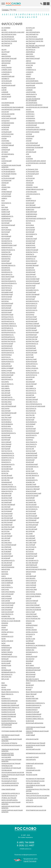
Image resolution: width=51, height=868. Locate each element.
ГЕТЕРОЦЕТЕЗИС (7, 727)
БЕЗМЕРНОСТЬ (31, 259)
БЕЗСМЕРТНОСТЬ (7, 397)
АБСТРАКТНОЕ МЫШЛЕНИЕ (34, 39)
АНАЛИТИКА (5, 105)
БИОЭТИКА (5, 574)
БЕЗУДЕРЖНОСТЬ (7, 431)
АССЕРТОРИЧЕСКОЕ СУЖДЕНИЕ (36, 163)
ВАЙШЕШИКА (6, 645)
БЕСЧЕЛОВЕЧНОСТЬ (32, 561)
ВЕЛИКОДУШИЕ (6, 665)
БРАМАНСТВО (30, 621)
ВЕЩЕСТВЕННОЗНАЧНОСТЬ (10, 692)
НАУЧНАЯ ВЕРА (6, 757)
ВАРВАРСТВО (30, 650)
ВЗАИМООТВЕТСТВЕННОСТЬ (10, 708)
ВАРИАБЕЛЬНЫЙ (7, 654)
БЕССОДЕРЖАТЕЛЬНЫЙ (9, 545)
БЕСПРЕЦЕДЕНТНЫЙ (32, 522)
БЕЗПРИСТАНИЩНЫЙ (8, 339)
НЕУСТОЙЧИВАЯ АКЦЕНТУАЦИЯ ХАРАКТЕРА (11, 760)
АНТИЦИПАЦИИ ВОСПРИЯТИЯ (36, 130)
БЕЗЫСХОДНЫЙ (31, 491)
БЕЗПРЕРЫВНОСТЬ (7, 328)
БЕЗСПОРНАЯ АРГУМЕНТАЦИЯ (36, 406)
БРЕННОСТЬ (30, 628)
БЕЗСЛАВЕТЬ (5, 386)
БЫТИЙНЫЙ (30, 641)
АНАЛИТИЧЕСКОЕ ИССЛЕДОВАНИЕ (37, 107)
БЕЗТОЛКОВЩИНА (7, 424)
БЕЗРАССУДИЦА (31, 366)
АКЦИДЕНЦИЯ (30, 85)
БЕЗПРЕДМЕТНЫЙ (32, 321)
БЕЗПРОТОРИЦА (7, 355)
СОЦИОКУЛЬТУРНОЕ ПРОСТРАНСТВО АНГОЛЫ (38, 790)
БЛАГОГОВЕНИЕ (31, 583)
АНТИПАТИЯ (5, 127)
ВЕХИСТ (28, 683)
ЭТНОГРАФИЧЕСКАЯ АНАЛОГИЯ (36, 810)
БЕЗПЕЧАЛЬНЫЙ (7, 297)
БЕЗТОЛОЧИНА (6, 426)
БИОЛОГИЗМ (6, 569)
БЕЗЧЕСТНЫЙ (30, 471)
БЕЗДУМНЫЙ (30, 232)
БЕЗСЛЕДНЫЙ (6, 393)
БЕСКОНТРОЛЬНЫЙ (32, 496)
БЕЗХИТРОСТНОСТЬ (8, 458)
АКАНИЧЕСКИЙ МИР (8, 76)
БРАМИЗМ (5, 623)
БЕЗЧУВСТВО (5, 480)
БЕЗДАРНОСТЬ (31, 221)
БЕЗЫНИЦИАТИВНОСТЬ (9, 487)
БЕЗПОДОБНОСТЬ (32, 303)
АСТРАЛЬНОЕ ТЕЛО (32, 169)
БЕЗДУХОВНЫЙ (6, 236)
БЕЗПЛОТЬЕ (5, 301)
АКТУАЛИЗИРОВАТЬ (32, 81)
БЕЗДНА (28, 223)
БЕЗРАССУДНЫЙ (7, 371)
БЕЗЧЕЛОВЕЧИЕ (6, 467)
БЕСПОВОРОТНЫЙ (7, 509)
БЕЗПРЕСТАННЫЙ (31, 330)
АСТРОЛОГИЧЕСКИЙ (8, 178)
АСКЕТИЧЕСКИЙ (6, 161)
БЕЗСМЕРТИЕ (30, 395)
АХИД (28, 196)
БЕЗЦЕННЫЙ (30, 462)
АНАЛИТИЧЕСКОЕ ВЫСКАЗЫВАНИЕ (12, 107)
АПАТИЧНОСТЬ (6, 136)
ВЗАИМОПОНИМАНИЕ (9, 714)
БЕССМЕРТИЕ (6, 540)
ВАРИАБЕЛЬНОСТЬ (32, 652)
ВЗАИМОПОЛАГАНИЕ (8, 712)
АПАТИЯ (4, 139)
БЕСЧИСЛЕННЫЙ (7, 563)
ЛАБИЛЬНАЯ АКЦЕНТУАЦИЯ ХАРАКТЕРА (10, 750)
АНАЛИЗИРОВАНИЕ (8, 103)
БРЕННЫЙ (5, 630)
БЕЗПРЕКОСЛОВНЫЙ (32, 324)
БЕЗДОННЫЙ (6, 232)
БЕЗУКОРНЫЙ (6, 435)
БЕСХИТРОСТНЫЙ (32, 556)
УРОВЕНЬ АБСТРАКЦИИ (9, 798)
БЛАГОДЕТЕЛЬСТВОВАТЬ (34, 594)
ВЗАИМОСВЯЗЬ (6, 719)
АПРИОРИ (5, 147)
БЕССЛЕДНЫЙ (6, 538)
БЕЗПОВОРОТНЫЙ (7, 303)
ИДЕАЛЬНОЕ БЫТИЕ (32, 739)
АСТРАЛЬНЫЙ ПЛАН (32, 172)
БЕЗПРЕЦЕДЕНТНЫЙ (32, 332)
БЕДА (3, 205)
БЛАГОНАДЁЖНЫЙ (32, 601)
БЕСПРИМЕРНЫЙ (7, 525)
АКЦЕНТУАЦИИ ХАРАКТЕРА (34, 83)
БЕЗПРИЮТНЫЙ (31, 348)
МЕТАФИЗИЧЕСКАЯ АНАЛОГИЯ (36, 753)
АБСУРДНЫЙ (5, 52)
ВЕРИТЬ (4, 668)
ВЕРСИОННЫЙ (31, 677)
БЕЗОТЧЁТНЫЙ (31, 288)
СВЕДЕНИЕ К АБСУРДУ (33, 783)
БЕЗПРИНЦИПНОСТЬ (8, 337)
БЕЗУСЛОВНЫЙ (6, 442)
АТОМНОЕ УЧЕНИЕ (32, 187)
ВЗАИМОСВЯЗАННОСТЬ (34, 716)
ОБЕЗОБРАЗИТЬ (31, 760)
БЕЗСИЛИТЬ (5, 382)
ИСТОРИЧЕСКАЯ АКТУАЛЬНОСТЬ (12, 745)
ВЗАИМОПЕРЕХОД (32, 710)
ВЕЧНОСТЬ (29, 687)
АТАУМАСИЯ (30, 183)
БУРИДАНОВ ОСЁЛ (7, 636)
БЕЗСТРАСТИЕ (30, 415)
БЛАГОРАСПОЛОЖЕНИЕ (34, 610)
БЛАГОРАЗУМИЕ (7, 610)
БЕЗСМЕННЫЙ (6, 395)
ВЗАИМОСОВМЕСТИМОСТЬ (35, 719)
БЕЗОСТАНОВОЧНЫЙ (33, 279)
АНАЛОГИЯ (5, 112)
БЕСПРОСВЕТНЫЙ (32, 529)
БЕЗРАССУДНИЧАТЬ (32, 368)
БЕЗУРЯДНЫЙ (6, 440)
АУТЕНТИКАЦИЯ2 (31, 192)
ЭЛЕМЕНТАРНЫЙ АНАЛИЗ (34, 806)
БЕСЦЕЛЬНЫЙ (6, 558)
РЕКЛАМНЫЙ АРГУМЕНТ (9, 781)
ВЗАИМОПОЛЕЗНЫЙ (32, 712)
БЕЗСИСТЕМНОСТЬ (7, 384)
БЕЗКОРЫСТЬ (30, 254)
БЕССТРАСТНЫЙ (6, 549)
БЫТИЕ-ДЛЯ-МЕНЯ (7, 641)
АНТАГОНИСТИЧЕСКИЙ (9, 118)
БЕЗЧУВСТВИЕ (30, 478)
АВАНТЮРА (29, 54)
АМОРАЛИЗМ (6, 94)
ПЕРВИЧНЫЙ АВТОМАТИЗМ (35, 764)
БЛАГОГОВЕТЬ (6, 585)
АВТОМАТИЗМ (6, 63)
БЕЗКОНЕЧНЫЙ (31, 248)
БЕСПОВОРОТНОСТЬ (32, 507)
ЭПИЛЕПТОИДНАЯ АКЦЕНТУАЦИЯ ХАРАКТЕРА (12, 811)
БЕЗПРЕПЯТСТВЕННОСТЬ (9, 326)
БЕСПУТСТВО (5, 531)
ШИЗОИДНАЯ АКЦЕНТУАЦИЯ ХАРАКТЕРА (11, 807)
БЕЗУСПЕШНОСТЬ (32, 442)
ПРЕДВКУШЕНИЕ (7, 770)
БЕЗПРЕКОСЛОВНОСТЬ (9, 324)
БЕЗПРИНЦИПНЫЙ (32, 337)
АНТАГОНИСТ (30, 116)
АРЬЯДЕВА (5, 156)
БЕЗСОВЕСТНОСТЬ (32, 402)
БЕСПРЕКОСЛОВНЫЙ (32, 518)
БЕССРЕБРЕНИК (6, 547)
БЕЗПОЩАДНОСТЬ (7, 317)
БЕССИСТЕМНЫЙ (7, 536)
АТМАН (4, 185)
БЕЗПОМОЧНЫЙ (31, 308)
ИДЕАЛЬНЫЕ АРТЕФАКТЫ (9, 743)
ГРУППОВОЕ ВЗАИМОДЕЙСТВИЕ (12, 731)
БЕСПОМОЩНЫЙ (7, 514)
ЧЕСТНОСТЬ (30, 802)
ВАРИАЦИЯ (5, 659)
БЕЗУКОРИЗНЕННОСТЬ (9, 433)
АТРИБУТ (4, 189)
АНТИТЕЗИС (5, 130)
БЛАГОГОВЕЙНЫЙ (7, 583)
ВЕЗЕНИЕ (29, 663)
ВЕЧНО (4, 687)
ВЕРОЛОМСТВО (6, 677)
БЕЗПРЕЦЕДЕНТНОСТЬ (8, 332)
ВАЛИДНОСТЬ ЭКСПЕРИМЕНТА (36, 645)
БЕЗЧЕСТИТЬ (5, 471)
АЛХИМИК (29, 90)
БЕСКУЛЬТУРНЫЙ (7, 500)
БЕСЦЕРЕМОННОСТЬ (8, 561)
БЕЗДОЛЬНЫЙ (30, 230)
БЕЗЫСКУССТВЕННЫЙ (33, 489)
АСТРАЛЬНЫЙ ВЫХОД (8, 172)
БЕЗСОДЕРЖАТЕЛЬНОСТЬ (34, 404)
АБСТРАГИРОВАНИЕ (8, 37)
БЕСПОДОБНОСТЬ (32, 509)
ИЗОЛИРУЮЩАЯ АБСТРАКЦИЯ (36, 743)
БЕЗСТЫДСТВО (31, 417)
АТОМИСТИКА (6, 187)
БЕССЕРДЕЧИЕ (30, 531)
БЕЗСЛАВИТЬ (5, 388)
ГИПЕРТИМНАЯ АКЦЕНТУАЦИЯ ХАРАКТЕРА (36, 728)
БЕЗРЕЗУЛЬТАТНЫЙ (7, 375)
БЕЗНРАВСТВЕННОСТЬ (8, 265)
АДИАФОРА (30, 72)
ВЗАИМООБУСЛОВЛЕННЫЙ (10, 705)
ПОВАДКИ (29, 766)
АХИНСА (29, 198)
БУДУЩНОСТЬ (30, 634)
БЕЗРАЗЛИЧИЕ (6, 364)
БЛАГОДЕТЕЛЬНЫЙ (7, 594)
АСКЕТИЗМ (29, 159)
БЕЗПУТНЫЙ (30, 357)
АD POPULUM (30, 28)
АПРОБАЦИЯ (30, 150)
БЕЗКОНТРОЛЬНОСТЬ (8, 250)
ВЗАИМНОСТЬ (6, 699)
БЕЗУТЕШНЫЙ (6, 449)
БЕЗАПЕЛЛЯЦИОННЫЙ (33, 207)
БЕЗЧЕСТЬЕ (5, 473)
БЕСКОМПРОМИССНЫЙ (34, 493)
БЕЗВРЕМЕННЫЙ (31, 216)
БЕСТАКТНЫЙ (30, 549)
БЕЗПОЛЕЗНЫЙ (6, 308)
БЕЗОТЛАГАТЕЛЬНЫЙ (32, 281)
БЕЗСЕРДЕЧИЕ (30, 377)
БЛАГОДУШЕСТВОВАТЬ (33, 596)
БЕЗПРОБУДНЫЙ (31, 350)
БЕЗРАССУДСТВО (31, 371)
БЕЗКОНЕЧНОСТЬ (7, 248)
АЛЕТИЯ (4, 90)
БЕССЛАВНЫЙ (30, 536)
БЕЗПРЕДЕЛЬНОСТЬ (8, 319)
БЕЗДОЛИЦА (30, 225)
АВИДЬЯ (29, 61)
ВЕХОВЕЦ (4, 685)
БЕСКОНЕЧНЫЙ (6, 496)
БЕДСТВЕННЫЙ (31, 205)
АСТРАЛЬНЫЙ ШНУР (32, 174)
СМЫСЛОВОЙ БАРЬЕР (8, 789)
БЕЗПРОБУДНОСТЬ (7, 350)
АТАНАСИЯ (29, 181)
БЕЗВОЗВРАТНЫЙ (31, 212)
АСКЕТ (3, 159)
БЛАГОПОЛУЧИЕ (31, 603)
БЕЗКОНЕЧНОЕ (31, 245)
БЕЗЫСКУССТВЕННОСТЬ (9, 489)
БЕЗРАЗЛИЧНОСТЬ (32, 364)
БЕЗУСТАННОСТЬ (31, 444)
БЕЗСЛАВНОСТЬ (31, 388)
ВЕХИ (3, 683)
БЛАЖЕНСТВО (6, 616)
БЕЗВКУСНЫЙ (6, 212)
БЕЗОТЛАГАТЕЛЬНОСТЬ (9, 281)
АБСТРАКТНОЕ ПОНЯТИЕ (9, 41)
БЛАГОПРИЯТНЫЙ (7, 607)
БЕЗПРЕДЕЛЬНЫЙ (31, 319)
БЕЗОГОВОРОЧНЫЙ (8, 277)
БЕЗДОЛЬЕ (5, 227)
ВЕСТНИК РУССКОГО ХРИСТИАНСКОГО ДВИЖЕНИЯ (35, 680)
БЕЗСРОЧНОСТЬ (31, 413)
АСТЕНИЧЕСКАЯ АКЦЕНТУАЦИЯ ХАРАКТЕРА (11, 166)
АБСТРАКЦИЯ (6, 46)
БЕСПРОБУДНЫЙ (7, 529)
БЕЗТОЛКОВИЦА (7, 422)
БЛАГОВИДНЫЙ (31, 576)
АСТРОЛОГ (29, 176)
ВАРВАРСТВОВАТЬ (7, 652)
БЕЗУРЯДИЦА (30, 438)
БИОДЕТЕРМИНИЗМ (8, 567)
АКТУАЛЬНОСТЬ (6, 83)
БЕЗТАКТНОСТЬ (6, 420)
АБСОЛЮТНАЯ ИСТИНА (9, 34)
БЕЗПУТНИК (30, 355)
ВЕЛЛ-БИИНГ (30, 665)
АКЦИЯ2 (4, 88)
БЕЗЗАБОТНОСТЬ (7, 241)
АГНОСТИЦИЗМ (7, 67)
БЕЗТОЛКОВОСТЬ (31, 422)
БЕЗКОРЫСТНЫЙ (7, 254)
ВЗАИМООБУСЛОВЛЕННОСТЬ (35, 703)
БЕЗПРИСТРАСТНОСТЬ (8, 341)
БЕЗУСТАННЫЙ (6, 446)
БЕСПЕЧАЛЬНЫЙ (31, 505)
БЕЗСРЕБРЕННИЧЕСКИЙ (9, 413)
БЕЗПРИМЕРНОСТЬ (7, 335)
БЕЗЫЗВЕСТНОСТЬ (7, 484)
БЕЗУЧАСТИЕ (30, 449)
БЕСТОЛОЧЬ (30, 552)
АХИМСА (4, 198)
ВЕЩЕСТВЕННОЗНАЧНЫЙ (34, 692)
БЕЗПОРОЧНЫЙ (6, 312)
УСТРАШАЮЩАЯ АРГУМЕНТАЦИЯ (36, 798)
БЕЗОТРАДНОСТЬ (7, 286)
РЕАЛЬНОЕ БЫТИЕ (32, 775)
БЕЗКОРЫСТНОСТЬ (32, 252)
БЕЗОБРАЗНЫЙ (31, 272)
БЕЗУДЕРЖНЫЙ (31, 431)
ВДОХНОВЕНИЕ (6, 661)
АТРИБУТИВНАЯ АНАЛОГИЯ (35, 189)
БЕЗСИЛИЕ (29, 379)
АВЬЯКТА (4, 65)
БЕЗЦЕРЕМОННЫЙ (32, 464)
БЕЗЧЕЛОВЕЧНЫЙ (7, 469)
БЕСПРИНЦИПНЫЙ (32, 525)
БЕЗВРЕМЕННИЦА (32, 214)
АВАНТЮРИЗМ (6, 56)
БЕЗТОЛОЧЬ (30, 426)
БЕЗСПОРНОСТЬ (31, 409)
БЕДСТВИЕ (5, 207)
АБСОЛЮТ (29, 30)
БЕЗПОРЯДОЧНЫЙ (7, 315)
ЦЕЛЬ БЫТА (29, 800)
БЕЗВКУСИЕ (5, 210)
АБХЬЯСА (4, 54)
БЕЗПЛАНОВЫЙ (31, 297)
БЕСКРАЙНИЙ (30, 498)
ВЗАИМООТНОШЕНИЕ (33, 708)
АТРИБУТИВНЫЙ (7, 192)
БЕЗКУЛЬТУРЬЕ (6, 259)
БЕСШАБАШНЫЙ (7, 565)
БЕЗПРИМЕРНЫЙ (31, 335)
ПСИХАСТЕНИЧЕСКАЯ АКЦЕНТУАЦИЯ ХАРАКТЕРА (13, 776)
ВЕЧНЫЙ (29, 690)
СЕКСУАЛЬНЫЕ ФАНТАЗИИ (10, 785)
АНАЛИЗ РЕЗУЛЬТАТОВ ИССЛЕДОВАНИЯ (33, 100)
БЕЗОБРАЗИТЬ (6, 270)
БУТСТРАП (29, 636)
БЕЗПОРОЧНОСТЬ (32, 310)
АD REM (4, 30)
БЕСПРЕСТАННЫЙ (7, 522)
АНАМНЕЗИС (30, 112)
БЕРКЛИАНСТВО (7, 493)
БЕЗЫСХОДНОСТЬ (7, 491)
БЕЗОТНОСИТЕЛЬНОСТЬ (9, 283)
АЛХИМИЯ (5, 92)
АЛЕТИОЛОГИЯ (31, 88)
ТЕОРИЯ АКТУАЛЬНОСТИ (9, 796)
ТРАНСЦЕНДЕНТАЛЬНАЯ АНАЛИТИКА (38, 796)
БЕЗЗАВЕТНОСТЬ (7, 243)
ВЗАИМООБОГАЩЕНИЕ (9, 703)
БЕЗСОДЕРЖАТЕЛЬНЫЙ (9, 406)
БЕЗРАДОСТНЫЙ (31, 359)
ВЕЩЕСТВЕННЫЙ (31, 694)
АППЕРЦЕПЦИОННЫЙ (33, 145)
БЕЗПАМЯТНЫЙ (31, 292)
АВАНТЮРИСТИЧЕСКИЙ (9, 59)
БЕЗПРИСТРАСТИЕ (32, 339)
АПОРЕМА (29, 139)
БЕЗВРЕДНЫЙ (6, 214)
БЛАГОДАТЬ (5, 590)
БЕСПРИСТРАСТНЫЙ (8, 527)
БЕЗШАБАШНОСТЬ (32, 480)
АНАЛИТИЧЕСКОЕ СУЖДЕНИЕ (11, 110)
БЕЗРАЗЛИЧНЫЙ (7, 366)
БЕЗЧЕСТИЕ (29, 469)
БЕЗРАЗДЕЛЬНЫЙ (31, 362)
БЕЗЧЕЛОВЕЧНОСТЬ (32, 467)
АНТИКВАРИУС (31, 121)
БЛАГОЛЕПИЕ (6, 601)
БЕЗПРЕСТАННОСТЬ (8, 330)
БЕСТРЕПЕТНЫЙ (6, 554)
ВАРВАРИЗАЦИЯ (7, 648)
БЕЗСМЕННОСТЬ (31, 393)
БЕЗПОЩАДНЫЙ (31, 317)
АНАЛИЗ (4, 99)
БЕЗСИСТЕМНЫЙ (31, 384)
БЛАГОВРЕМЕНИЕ (7, 581)
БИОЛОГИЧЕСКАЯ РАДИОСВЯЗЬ (36, 569)
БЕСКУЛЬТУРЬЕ (30, 500)
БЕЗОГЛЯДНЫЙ (31, 274)
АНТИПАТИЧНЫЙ (31, 125)
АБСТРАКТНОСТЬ (7, 43)
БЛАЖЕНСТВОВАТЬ (32, 616)
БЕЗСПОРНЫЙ (6, 411)
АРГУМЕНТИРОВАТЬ (8, 154)
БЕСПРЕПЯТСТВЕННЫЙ (8, 520)
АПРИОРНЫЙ (6, 150)
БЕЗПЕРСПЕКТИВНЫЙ (33, 294)
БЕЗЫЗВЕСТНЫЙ (31, 484)
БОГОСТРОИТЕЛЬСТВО (33, 619)
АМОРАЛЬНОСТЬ (31, 94)
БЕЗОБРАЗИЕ (30, 268)
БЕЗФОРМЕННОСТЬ (8, 453)
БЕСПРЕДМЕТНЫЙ (7, 518)
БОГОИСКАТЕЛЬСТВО (8, 619)
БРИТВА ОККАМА (31, 630)
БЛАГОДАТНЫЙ (31, 587)
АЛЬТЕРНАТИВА (31, 92)
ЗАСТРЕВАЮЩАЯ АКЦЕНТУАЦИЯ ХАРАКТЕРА (12, 740)
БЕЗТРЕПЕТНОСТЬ (7, 429)
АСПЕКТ (4, 163)
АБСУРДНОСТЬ (31, 50)
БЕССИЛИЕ (29, 534)
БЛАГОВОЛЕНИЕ (7, 578)
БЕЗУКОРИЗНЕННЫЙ (32, 433)
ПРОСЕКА (29, 772)
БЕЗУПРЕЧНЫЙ (6, 438)
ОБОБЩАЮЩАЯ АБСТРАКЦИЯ (11, 764)
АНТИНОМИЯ (6, 125)
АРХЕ (27, 154)
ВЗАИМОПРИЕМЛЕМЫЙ (34, 714)
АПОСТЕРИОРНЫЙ (32, 143)
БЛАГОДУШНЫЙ (7, 598)
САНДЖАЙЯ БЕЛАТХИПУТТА (10, 783)
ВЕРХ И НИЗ (5, 679)
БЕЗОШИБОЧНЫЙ (7, 292)
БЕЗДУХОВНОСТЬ (31, 234)
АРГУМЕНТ (5, 152)
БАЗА (3, 201)
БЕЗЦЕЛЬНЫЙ (30, 460)
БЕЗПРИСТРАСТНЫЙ (32, 341)
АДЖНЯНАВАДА (7, 72)
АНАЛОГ (29, 110)
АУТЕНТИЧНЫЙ (6, 194)
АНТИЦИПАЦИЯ (6, 132)
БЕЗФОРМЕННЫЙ (31, 453)
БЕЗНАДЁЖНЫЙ (6, 263)
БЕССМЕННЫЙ (31, 538)
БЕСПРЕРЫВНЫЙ (31, 520)
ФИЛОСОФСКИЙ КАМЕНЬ (10, 800)
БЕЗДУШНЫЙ (6, 239)
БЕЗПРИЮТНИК (31, 346)
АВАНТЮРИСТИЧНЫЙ (33, 59)
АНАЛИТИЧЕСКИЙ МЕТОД (34, 105)
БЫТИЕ (4, 639)
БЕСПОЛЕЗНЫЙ (31, 511)
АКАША (28, 76)
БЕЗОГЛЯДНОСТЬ (7, 274)
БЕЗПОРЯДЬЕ (30, 315)
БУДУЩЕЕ (4, 634)
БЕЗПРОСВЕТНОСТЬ (8, 353)
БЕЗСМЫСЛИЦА (6, 402)
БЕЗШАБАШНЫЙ (7, 482)
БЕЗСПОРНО (5, 409)
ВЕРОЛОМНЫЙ (31, 674)
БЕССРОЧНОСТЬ (31, 547)
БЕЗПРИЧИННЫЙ (7, 346)
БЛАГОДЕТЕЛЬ (30, 592)
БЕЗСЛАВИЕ (30, 386)
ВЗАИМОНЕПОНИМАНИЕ (10, 701)
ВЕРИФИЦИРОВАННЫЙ (33, 670)
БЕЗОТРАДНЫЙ (31, 286)
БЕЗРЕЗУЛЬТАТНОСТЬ (32, 373)
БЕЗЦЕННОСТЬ (6, 462)
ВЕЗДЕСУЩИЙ (6, 663)
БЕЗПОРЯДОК (30, 312)
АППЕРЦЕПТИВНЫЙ (8, 145)
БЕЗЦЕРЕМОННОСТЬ (8, 464)
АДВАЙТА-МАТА (7, 70)
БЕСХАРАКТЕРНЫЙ (7, 556)
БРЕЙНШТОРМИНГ (32, 625)
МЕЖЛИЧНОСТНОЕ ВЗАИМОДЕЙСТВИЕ (8, 754)
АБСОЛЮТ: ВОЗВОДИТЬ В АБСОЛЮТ (13, 32)
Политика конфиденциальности (25, 855)
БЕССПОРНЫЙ (30, 545)
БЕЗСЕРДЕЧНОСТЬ (7, 379)
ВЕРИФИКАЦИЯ (6, 670)
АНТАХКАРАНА (31, 118)
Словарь (5, 10)
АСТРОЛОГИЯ (30, 178)
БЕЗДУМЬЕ (5, 234)
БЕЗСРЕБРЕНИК (31, 411)
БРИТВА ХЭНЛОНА (32, 632)
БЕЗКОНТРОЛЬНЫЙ (32, 250)
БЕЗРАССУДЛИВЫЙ (7, 368)
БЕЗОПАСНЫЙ (6, 279)
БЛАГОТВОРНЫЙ (31, 614)
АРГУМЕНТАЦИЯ (31, 152)
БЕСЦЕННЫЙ (30, 558)
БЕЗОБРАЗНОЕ (31, 270)
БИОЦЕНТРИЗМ (31, 572)
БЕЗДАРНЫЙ (5, 223)
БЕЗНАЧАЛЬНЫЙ (31, 263)
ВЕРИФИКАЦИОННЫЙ (33, 668)
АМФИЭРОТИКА (31, 97)
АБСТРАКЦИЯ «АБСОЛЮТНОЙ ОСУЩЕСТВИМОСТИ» (35, 46)
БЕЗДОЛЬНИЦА (6, 230)
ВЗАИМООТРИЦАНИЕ (8, 710)
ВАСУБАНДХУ (30, 659)
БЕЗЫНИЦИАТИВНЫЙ (33, 487)
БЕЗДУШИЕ (29, 236)
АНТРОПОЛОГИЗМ (7, 134)
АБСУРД (4, 50)
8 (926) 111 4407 (26, 845)
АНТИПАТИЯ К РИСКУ (33, 127)
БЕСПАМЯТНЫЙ (6, 502)
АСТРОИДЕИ (5, 176)
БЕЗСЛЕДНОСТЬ (31, 391)
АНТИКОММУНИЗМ (8, 123)
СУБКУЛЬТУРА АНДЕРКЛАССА (11, 793)
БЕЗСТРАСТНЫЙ (6, 417)
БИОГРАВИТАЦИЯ (31, 565)
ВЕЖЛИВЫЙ (30, 661)
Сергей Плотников (30, 861)
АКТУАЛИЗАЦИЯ (7, 81)
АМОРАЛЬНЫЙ (6, 97)
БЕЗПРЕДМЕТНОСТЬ (8, 321)
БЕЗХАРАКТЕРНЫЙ (32, 455)
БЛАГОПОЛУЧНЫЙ (7, 605)
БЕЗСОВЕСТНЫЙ (7, 404)
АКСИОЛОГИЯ (30, 79)
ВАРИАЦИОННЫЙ (32, 657)
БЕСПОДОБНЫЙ (7, 511)
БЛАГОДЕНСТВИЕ (31, 590)
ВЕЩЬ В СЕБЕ (30, 696)
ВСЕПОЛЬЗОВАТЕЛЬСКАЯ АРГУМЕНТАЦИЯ (9, 724)
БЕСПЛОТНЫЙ (6, 507)
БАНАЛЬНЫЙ (30, 203)
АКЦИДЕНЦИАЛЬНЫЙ (8, 85)
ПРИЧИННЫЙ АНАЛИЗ (33, 770)
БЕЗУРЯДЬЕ (29, 440)
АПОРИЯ (29, 141)
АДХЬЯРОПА (5, 74)
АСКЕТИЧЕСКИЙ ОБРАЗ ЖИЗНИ (36, 161)
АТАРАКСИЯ (5, 183)
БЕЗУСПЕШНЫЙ (6, 444)
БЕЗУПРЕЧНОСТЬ (31, 435)
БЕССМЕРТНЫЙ (31, 540)
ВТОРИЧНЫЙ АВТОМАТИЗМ (35, 723)
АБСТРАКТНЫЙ (31, 43)
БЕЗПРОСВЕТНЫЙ (31, 353)
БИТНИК (29, 574)
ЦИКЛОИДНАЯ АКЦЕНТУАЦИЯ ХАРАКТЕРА (11, 803)
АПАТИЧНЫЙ (30, 136)
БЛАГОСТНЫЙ (30, 612)
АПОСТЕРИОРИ (6, 143)
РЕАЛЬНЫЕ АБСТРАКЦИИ (9, 779)
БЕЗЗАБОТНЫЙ (31, 241)
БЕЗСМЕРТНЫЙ (31, 397)
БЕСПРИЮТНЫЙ (31, 527)
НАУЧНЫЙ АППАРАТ (32, 757)
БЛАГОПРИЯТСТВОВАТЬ (33, 607)
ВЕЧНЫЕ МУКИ (6, 690)
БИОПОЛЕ (5, 572)
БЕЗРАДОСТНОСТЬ (7, 359)
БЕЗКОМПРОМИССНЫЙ (9, 245)
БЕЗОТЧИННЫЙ (6, 290)
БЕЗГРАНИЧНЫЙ (7, 221)
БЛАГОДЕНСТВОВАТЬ (8, 592)
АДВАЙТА (29, 67)
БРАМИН (29, 623)
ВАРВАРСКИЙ (6, 650)
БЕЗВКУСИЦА (30, 210)
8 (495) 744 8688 (26, 842)
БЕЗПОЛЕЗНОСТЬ (31, 306)
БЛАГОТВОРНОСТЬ (7, 614)
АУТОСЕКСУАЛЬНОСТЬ (33, 194)
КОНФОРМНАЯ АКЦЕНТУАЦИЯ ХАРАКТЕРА (35, 746)
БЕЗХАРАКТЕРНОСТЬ (8, 455)
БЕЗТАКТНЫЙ (30, 420)
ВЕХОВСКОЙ (30, 685)
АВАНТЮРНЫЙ (6, 61)
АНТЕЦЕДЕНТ (6, 121)
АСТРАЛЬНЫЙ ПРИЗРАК (9, 174)
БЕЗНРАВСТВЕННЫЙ (32, 265)
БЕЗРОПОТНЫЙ (6, 377)
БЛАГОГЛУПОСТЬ (31, 581)
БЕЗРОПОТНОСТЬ (31, 375)
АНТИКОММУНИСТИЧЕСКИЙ (35, 123)
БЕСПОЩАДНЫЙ (7, 516)
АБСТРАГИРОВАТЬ (32, 37)
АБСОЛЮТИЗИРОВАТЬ (33, 32)
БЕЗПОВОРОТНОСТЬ (32, 301)
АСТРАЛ (28, 165)
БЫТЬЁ (3, 643)
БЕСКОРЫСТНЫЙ (7, 498)
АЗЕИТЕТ (29, 74)
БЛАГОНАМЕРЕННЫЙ (8, 603)
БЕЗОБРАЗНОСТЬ (7, 272)
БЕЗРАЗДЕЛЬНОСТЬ (8, 362)
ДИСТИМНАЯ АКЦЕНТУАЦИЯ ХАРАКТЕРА (10, 736)
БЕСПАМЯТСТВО (31, 502)
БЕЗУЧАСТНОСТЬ (7, 451)
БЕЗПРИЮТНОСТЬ (7, 348)
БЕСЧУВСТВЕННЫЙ (32, 563)
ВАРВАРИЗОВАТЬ (31, 648)
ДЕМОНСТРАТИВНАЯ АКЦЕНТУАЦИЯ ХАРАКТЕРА (37, 732)
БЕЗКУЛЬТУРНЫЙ (31, 256)
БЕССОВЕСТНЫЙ (31, 543)
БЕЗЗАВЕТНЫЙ (30, 243)
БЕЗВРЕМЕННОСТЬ (7, 216)
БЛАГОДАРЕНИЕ (31, 585)
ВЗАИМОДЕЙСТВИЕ (32, 699)
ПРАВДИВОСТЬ (31, 768)
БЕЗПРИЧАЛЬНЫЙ (7, 344)
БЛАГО (4, 576)
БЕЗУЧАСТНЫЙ (31, 451)
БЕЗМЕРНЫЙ (5, 261)
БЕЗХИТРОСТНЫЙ (31, 458)
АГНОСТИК (29, 65)
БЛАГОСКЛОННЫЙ (7, 612)
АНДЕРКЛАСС (30, 114)
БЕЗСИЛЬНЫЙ (30, 382)
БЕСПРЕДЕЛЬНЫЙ (31, 516)
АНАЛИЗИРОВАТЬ (32, 103)
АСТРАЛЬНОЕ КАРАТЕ (8, 169)
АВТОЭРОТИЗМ (31, 63)
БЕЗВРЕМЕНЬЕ (6, 219)
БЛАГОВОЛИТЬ (31, 578)
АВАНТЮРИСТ (30, 56)
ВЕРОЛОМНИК (31, 672)
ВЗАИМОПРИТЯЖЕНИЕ (9, 716)
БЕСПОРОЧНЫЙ (31, 514)
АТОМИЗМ (29, 185)
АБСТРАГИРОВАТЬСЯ (8, 39)
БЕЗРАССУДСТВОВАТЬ (8, 373)
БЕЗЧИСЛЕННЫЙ (7, 475)
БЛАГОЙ (29, 598)
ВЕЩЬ (3, 696)
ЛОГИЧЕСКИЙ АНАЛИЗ (33, 749)
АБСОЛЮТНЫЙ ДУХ (32, 34)
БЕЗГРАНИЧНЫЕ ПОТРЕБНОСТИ (36, 219)
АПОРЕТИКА (5, 141)
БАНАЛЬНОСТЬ (6, 203)
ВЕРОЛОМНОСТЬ (7, 674)
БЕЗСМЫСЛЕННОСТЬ (8, 400)
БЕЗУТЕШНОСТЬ (31, 446)
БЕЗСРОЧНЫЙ (6, 415)
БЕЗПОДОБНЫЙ (7, 306)
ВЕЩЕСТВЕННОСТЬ (7, 694)
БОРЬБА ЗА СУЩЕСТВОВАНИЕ (11, 621)
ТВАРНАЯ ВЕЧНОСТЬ (32, 793)
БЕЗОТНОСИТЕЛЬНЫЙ (33, 283)
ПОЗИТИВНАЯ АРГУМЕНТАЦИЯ (11, 768)
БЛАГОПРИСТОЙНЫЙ (33, 605)
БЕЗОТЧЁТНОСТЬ (7, 288)
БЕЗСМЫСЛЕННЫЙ (32, 400)
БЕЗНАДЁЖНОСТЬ (32, 261)
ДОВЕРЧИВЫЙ (30, 735)
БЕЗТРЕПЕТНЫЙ (31, 429)
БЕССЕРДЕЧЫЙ (6, 534)
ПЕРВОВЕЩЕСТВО (7, 766)
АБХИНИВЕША (30, 52)
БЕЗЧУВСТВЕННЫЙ (7, 478)
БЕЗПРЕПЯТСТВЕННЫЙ (33, 326)
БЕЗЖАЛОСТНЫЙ (31, 239)
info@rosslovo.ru (25, 849)
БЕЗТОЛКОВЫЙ (31, 424)
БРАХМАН (5, 625)
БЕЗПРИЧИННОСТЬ (32, 344)
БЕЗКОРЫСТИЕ (6, 252)
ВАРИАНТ (29, 654)
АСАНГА (28, 156)
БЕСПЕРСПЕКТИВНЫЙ (8, 505)
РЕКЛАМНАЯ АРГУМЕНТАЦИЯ (35, 779)
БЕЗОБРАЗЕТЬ (6, 268)
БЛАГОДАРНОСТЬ (7, 587)
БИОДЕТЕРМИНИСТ (32, 567)
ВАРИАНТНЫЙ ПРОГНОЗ (9, 657)
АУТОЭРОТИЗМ (6, 196)
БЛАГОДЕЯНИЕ (6, 596)
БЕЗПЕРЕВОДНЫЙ (7, 294)
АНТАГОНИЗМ (6, 116)
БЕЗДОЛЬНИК (30, 227)
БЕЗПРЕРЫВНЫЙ (31, 328)
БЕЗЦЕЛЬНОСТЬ (6, 460)
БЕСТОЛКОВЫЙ (6, 552)
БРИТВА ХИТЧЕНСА (7, 632)
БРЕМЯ (4, 628)
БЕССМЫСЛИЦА (7, 543)
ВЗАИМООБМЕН (31, 701)
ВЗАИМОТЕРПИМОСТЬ (9, 721)
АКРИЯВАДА (5, 79)
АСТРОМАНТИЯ (6, 181)
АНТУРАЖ (29, 134)
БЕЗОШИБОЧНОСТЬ (32, 290)
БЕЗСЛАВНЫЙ (6, 391)
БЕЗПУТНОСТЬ (6, 357)
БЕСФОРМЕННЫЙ (31, 554)
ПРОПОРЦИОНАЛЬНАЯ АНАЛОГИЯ (13, 772)
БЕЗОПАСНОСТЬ (31, 277)
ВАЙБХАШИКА (30, 643)
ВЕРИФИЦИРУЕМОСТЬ (8, 672)
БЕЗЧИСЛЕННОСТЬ (32, 473)
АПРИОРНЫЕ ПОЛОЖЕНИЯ (34, 147)
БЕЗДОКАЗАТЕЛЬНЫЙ (8, 225)
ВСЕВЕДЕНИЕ (30, 721)
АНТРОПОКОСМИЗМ (33, 132)
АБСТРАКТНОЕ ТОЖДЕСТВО (35, 41)
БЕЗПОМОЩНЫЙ (7, 310)
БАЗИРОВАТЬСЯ (31, 201)
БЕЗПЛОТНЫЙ (30, 299)
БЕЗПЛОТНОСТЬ (7, 299)
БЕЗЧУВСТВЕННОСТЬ (32, 475)
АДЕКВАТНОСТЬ (31, 70)
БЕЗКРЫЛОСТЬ (6, 256)
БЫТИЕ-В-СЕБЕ (31, 639)
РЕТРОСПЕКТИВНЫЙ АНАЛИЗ (35, 781)
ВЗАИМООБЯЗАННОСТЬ (34, 705)
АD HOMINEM (6, 28)
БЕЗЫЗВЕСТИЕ (30, 482)
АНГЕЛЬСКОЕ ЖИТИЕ (8, 114)
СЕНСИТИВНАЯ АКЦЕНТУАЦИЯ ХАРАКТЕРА (35, 786)
